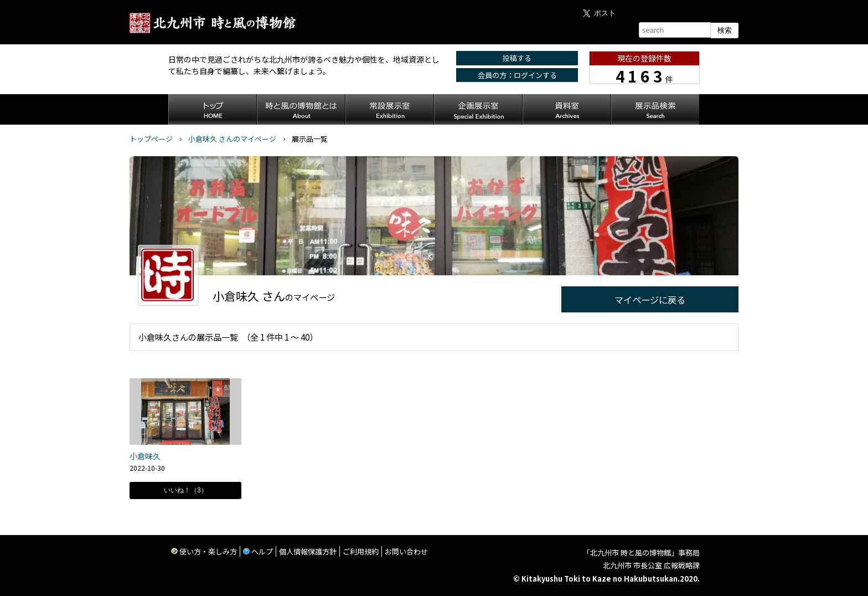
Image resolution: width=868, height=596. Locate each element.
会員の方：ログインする (517, 75)
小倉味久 (145, 456)
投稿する (517, 58)
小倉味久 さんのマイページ (232, 139)
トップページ (151, 139)
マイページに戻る (650, 300)
